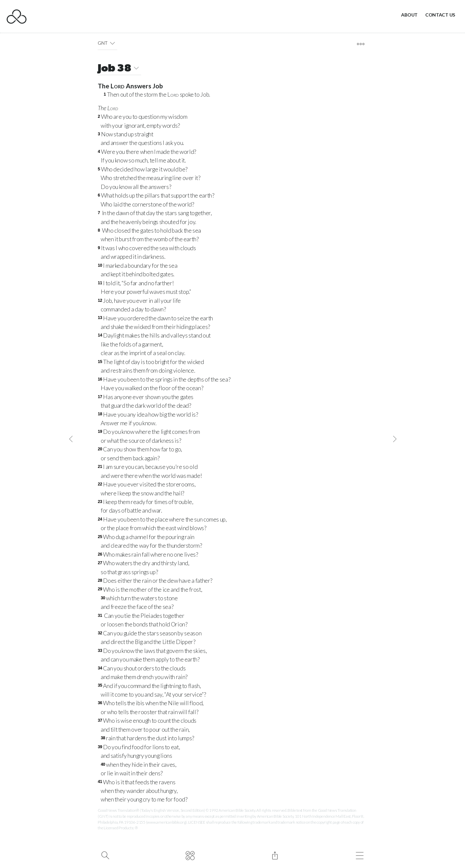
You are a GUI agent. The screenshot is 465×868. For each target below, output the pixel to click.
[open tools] (361, 44)
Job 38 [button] (119, 69)
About (409, 15)
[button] (112, 43)
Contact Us (440, 15)
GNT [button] (107, 43)
